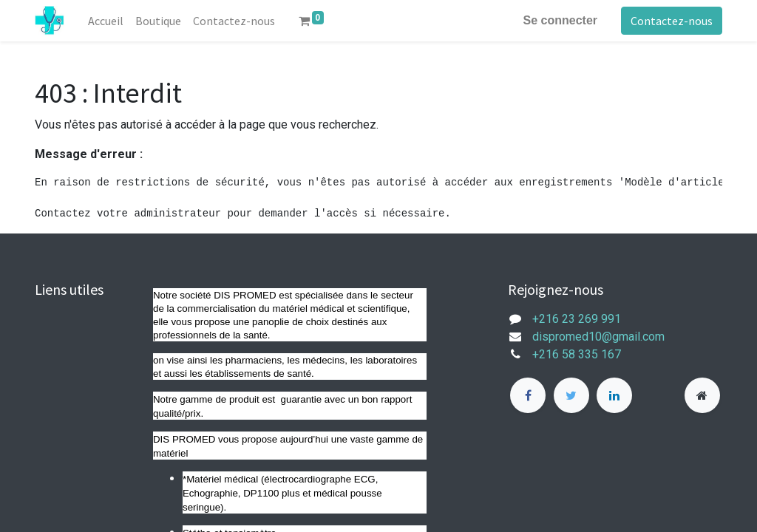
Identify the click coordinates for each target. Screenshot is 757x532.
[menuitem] (106, 21)
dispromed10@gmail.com (598, 337)
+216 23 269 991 (577, 319)
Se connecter (560, 20)
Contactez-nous (672, 21)
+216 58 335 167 (585, 354)
